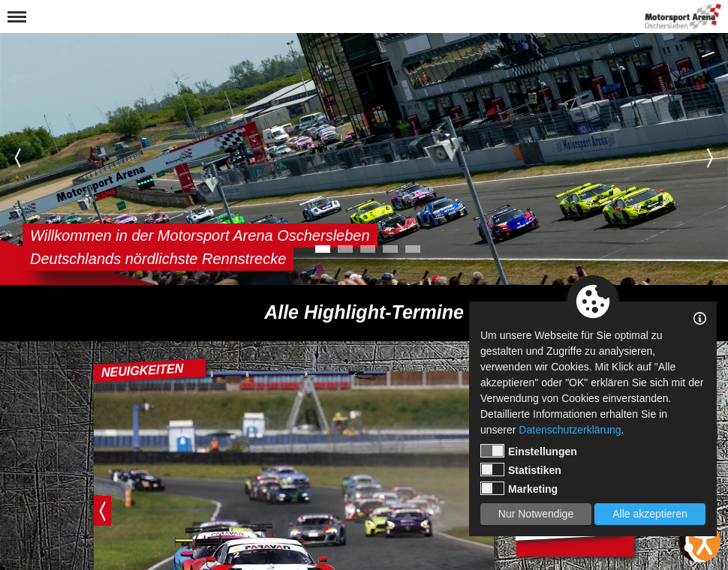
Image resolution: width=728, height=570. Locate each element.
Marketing (519, 488)
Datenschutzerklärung (570, 430)
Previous (18, 157)
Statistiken (521, 469)
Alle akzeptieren (650, 514)
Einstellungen (529, 451)
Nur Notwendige (536, 514)
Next (710, 157)
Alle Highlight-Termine (364, 312)
